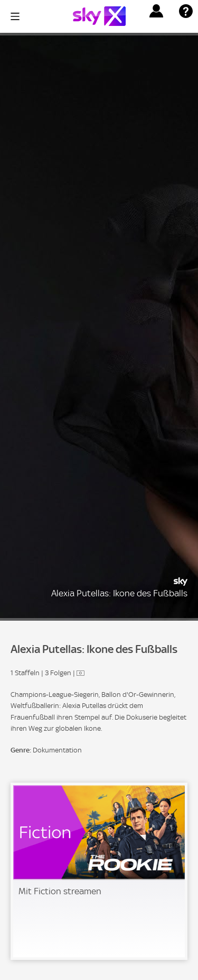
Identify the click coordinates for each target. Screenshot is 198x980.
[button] (156, 11)
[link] (99, 871)
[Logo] (99, 16)
